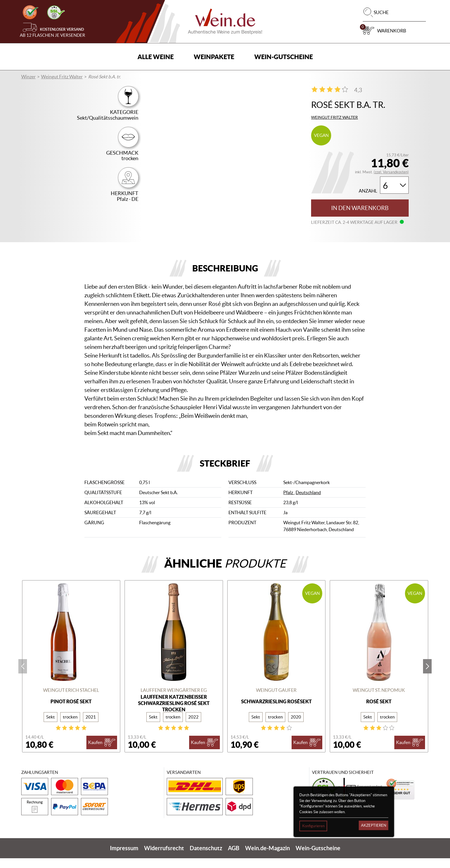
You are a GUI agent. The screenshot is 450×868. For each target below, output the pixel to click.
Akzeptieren (374, 825)
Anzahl (368, 191)
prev (23, 676)
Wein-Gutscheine (284, 57)
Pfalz (289, 502)
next (427, 676)
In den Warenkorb (360, 208)
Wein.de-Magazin (267, 858)
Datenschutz (206, 858)
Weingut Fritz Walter (62, 77)
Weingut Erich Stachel (71, 700)
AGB (234, 858)
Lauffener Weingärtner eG (174, 700)
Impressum (124, 858)
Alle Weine (156, 57)
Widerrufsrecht (164, 858)
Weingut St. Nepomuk (379, 700)
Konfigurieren (313, 826)
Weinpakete (214, 57)
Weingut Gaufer (276, 700)
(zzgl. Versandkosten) (391, 172)
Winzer (28, 77)
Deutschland (308, 502)
